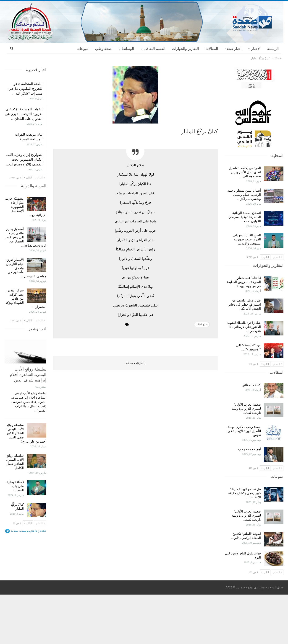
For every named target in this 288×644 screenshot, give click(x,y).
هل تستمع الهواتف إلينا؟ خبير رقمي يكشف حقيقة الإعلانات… (245, 493)
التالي (265, 257)
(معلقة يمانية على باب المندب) (15, 486)
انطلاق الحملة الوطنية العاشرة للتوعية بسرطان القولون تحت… (245, 217)
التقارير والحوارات (185, 49)
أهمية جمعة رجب (249, 449)
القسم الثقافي (154, 49)
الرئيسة (273, 49)
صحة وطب (103, 49)
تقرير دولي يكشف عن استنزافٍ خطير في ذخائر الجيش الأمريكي (245, 305)
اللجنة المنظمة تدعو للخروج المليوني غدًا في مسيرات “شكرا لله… (25, 89)
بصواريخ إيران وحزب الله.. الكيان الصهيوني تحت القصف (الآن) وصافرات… (24, 160)
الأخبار (256, 49)
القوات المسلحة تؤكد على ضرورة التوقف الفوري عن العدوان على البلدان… (24, 114)
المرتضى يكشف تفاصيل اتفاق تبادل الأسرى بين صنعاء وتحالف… (245, 172)
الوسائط (128, 49)
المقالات (212, 49)
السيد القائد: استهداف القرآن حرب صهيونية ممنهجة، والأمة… (247, 239)
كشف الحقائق (251, 385)
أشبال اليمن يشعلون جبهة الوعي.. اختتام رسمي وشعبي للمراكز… (244, 195)
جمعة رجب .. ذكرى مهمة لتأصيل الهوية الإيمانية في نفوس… (244, 431)
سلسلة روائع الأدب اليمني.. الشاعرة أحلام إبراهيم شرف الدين (28, 375)
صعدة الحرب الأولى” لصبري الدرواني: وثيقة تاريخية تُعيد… (246, 409)
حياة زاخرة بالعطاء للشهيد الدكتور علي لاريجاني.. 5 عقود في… (244, 327)
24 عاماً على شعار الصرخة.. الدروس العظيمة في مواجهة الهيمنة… (244, 282)
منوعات (82, 49)
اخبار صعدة (233, 49)
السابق (277, 257)
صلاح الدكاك (202, 324)
